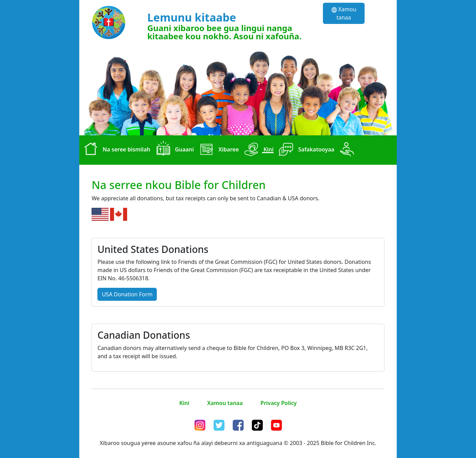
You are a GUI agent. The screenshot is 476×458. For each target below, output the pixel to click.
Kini (258, 150)
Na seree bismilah (115, 150)
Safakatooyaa (305, 150)
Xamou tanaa (344, 13)
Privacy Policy (278, 403)
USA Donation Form (127, 294)
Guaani (173, 150)
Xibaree (218, 150)
